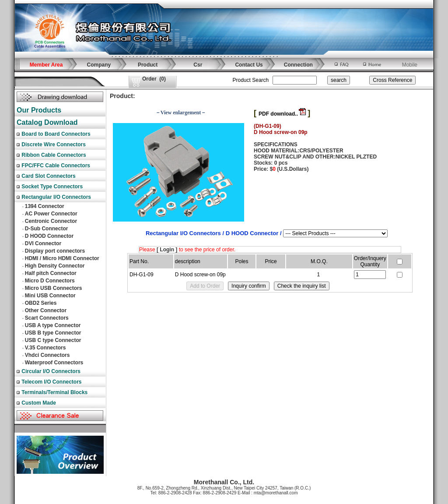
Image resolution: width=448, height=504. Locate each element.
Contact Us (249, 65)
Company (99, 65)
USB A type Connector (53, 325)
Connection (298, 65)
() (154, 79)
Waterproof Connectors (54, 363)
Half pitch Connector (51, 273)
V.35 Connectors (45, 348)
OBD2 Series (41, 303)
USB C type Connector (53, 340)
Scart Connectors (47, 318)
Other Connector (46, 310)
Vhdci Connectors (47, 355)
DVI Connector (43, 243)
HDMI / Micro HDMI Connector (62, 258)
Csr (198, 65)
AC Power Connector (51, 214)
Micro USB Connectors (54, 288)
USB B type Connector (53, 333)
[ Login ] (167, 250)
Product (148, 65)
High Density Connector (55, 266)
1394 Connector (45, 206)
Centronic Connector (51, 221)
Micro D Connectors (50, 281)
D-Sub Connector (47, 229)
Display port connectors (55, 251)
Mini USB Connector (50, 296)
